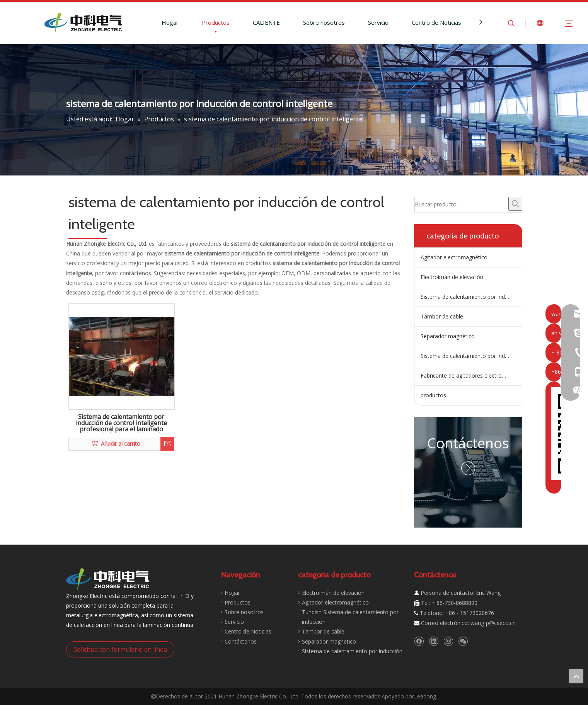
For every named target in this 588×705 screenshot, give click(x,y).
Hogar (170, 22)
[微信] (463, 641)
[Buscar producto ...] (461, 204)
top (576, 676)
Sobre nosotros (324, 22)
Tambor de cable (442, 316)
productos (433, 395)
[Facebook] (419, 641)
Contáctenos (468, 443)
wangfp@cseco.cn (493, 623)
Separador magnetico (329, 641)
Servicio (378, 22)
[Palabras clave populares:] (515, 204)
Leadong (425, 696)
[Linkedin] (434, 641)
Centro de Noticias (436, 22)
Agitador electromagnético (454, 257)
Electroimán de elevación (452, 277)
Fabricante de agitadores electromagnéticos (471, 375)
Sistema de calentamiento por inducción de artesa (471, 297)
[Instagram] (448, 641)
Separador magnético (448, 336)
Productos (216, 22)
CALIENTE (266, 22)
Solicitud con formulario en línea (120, 649)
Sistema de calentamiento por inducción (471, 356)
